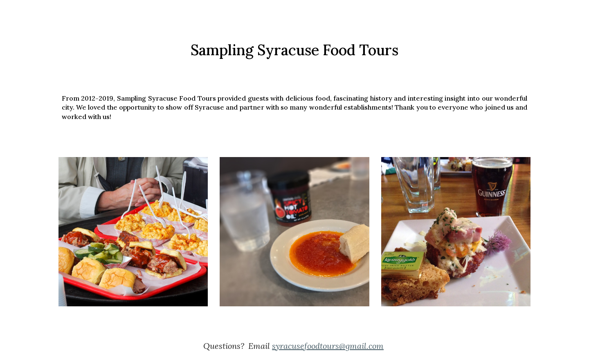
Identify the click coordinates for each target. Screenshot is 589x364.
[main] (294, 50)
